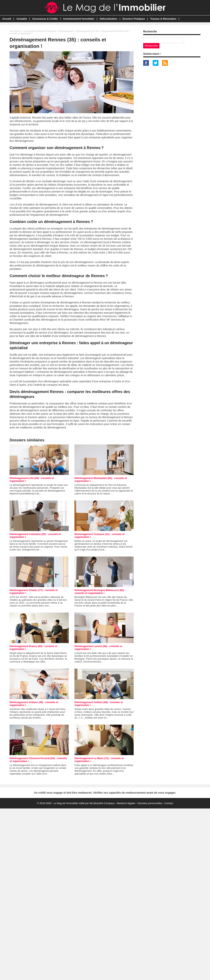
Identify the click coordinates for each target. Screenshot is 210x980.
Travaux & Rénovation (163, 19)
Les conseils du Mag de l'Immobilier (40, 31)
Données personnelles (150, 803)
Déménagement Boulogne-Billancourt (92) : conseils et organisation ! (100, 592)
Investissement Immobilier (79, 19)
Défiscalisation (108, 19)
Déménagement (66, 31)
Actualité (22, 19)
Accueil (7, 19)
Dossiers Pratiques (134, 19)
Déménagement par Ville (88, 31)
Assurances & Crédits (45, 19)
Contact (169, 803)
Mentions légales (126, 803)
